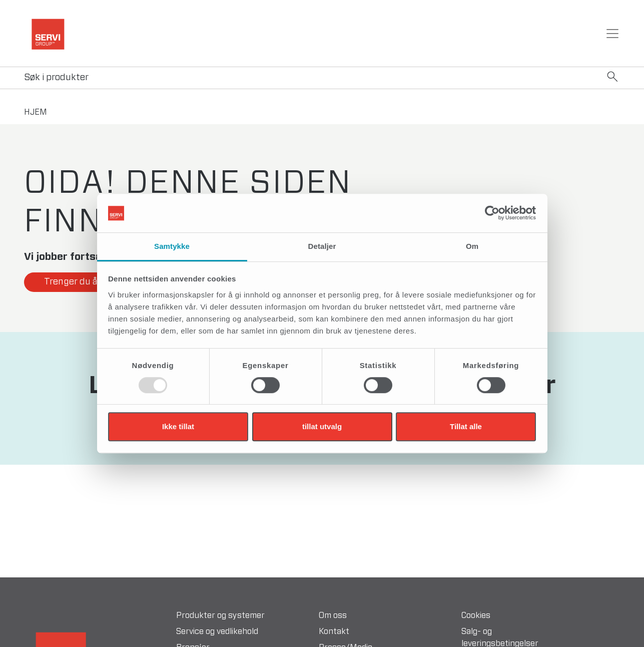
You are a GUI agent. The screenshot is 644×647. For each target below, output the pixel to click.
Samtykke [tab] (172, 246)
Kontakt (334, 631)
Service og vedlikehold (217, 631)
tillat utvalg (322, 426)
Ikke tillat (178, 426)
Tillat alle (466, 426)
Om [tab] (472, 246)
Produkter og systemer (220, 615)
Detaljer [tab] (322, 246)
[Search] (322, 78)
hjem (36, 112)
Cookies (476, 615)
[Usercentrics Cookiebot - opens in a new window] (492, 213)
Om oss (333, 615)
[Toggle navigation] (612, 34)
